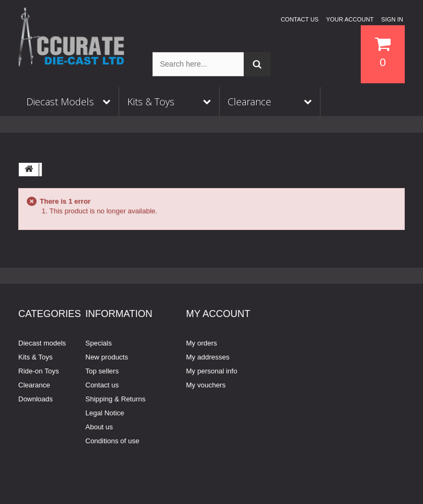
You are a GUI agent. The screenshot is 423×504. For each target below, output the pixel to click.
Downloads (35, 399)
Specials (99, 343)
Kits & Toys (35, 357)
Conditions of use (112, 441)
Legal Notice (105, 413)
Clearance (34, 385)
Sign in (392, 19)
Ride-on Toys (39, 371)
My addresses (208, 357)
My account (218, 314)
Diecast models (42, 343)
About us (99, 427)
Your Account (350, 19)
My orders (202, 343)
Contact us (300, 19)
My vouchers (206, 385)
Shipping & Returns (115, 399)
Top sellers (102, 371)
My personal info (212, 371)
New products (107, 357)
